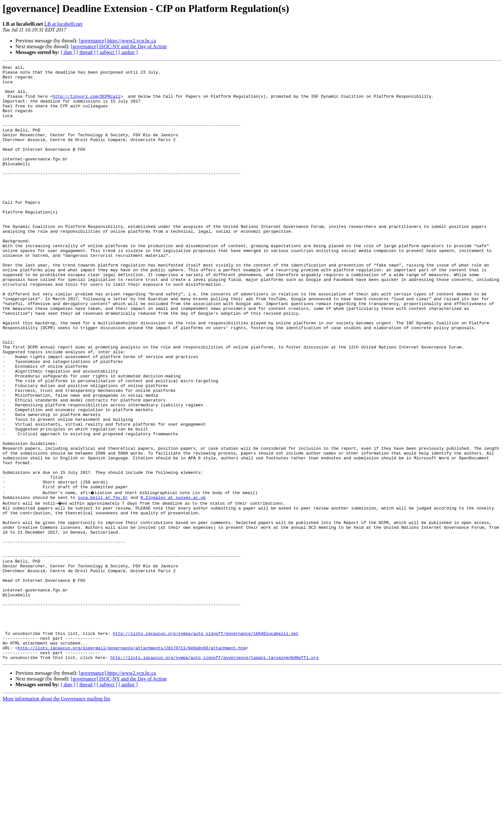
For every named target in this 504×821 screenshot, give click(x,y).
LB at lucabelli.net (63, 24)
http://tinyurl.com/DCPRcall (87, 103)
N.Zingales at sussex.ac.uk (173, 583)
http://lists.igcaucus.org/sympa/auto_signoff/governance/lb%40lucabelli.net (206, 745)
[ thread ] (86, 52)
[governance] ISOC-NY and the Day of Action (119, 46)
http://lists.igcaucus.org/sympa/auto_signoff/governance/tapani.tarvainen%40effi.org (214, 774)
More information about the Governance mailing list (56, 815)
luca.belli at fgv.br (103, 583)
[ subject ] (107, 52)
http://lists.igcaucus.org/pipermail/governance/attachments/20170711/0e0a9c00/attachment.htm (132, 762)
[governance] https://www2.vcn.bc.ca (117, 41)
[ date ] (68, 52)
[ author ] (128, 52)
